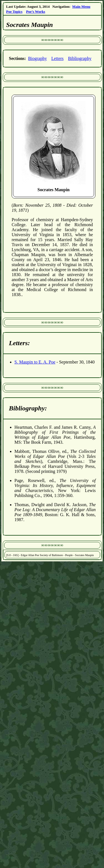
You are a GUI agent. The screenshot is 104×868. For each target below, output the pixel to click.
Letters (57, 58)
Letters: (19, 343)
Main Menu (81, 7)
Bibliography (80, 58)
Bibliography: (28, 408)
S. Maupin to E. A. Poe (35, 362)
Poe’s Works (36, 12)
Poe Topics (14, 12)
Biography (37, 58)
